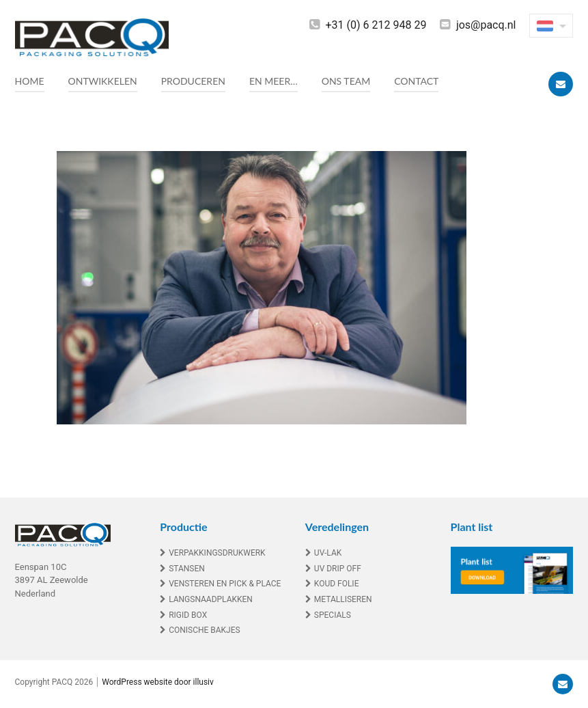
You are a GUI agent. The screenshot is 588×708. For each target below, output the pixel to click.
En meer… (274, 81)
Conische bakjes (205, 630)
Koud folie (337, 584)
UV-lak (328, 553)
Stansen (187, 569)
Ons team (346, 81)
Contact (416, 81)
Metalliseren (343, 599)
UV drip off (338, 569)
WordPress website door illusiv (158, 682)
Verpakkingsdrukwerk (217, 553)
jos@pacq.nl (486, 25)
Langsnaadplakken (211, 599)
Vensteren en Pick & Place (225, 584)
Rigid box (188, 615)
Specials (333, 615)
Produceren (193, 81)
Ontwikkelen (103, 81)
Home (30, 81)
